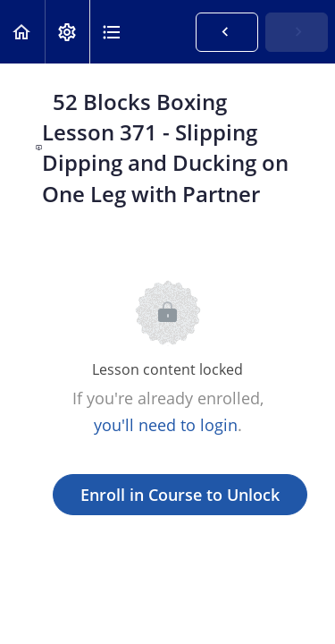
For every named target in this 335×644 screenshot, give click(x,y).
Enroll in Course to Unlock (180, 495)
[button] (22, 32)
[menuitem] (67, 32)
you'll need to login (166, 425)
